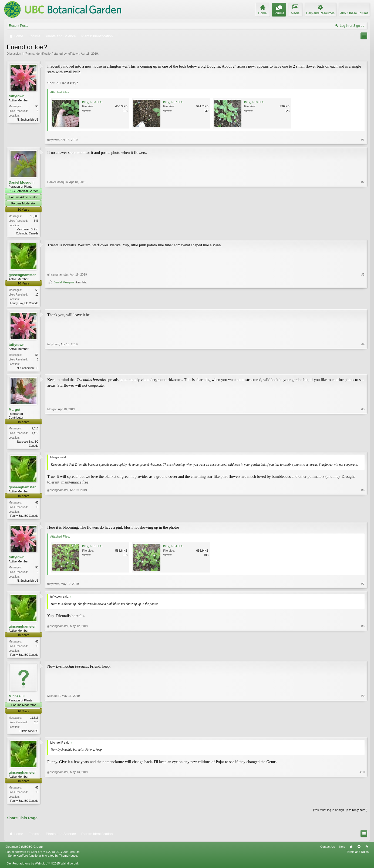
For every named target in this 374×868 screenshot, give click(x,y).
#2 (363, 233)
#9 (363, 733)
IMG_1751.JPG (92, 549)
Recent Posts (18, 26)
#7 (363, 587)
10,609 (34, 216)
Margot (14, 411)
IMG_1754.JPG (173, 549)
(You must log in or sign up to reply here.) (340, 814)
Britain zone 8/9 (29, 734)
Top (359, 851)
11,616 (34, 721)
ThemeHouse (68, 860)
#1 (363, 140)
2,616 (35, 430)
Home (351, 851)
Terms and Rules (357, 856)
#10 (362, 804)
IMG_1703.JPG (92, 102)
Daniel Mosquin (22, 182)
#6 (363, 517)
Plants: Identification (39, 54)
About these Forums (354, 13)
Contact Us (328, 851)
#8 (363, 657)
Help (342, 851)
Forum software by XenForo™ (43, 856)
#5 (363, 447)
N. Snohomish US (28, 120)
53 (37, 106)
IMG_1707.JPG (173, 102)
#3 (363, 294)
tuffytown (73, 54)
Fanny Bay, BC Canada (24, 304)
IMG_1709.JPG (254, 102)
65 (37, 291)
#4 (363, 369)
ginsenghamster (22, 275)
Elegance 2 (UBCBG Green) (24, 851)
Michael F (17, 699)
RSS (367, 851)
